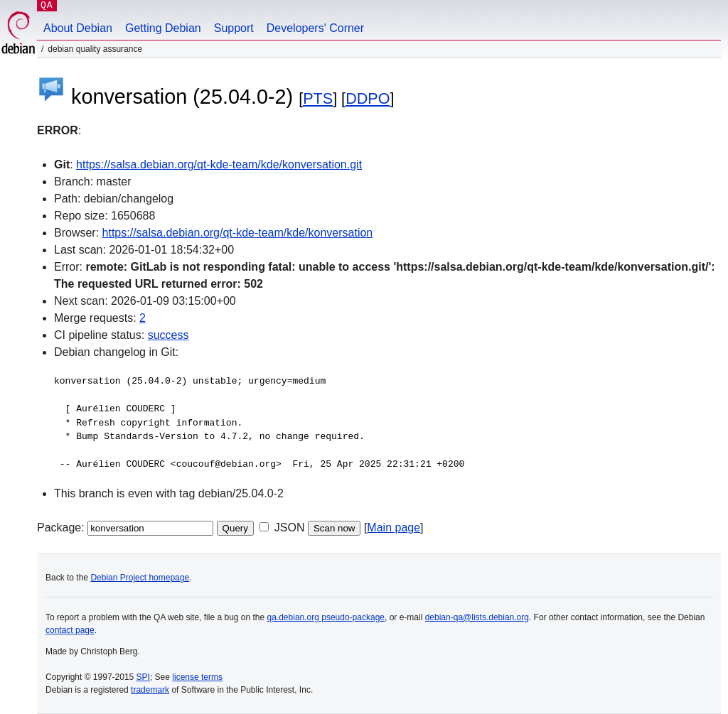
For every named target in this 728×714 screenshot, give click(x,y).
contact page (70, 630)
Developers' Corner (315, 28)
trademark (150, 690)
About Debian (78, 28)
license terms (197, 677)
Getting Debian (163, 28)
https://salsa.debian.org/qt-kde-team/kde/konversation (238, 233)
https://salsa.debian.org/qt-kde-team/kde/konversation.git (219, 164)
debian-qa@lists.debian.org (477, 617)
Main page (394, 528)
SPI (143, 677)
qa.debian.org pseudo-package (326, 617)
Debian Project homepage (140, 578)
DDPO (368, 98)
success (168, 335)
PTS (318, 98)
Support (234, 28)
